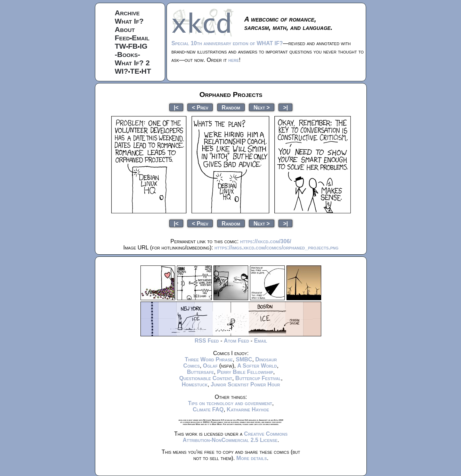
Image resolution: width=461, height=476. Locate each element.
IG (144, 46)
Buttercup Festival (258, 378)
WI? (121, 71)
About (125, 29)
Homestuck (195, 384)
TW (120, 46)
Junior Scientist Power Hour (245, 384)
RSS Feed (207, 341)
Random (231, 107)
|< (176, 107)
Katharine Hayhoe (248, 409)
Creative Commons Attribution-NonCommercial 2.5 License (235, 437)
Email (141, 38)
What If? (129, 21)
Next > (262, 107)
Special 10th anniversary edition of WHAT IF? (227, 43)
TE (135, 71)
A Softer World (257, 366)
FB (133, 46)
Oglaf (210, 366)
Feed (122, 38)
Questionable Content (206, 378)
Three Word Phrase (209, 359)
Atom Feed (237, 341)
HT (146, 71)
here (234, 60)
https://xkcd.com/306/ (266, 241)
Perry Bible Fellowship (245, 372)
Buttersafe (201, 372)
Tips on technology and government (230, 403)
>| (285, 107)
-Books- (127, 54)
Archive (127, 13)
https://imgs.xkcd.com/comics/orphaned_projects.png (276, 248)
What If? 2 (132, 63)
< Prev (200, 107)
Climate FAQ (208, 409)
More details (252, 458)
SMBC (244, 359)
